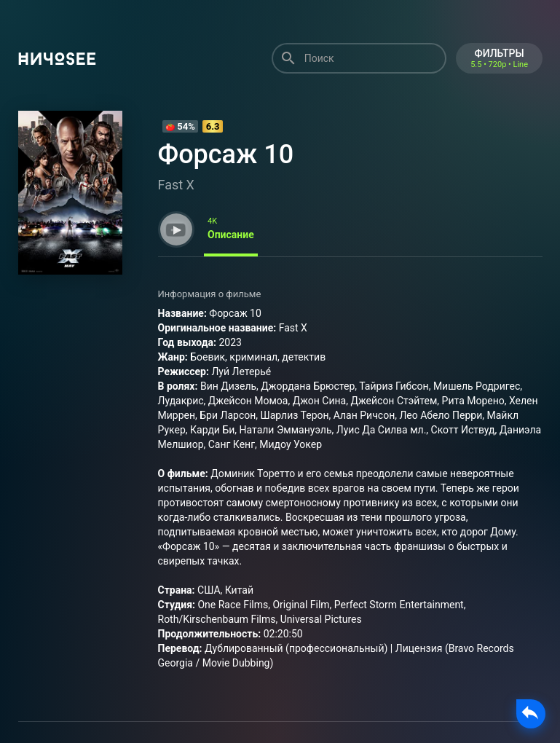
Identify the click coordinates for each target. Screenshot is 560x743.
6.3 (213, 126)
